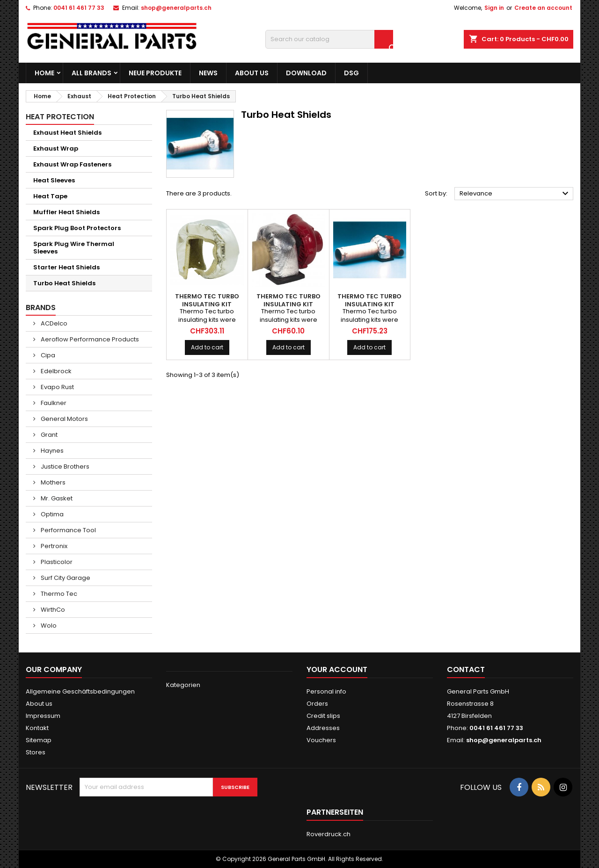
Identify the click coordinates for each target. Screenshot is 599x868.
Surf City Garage (65, 578)
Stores (36, 752)
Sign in (494, 8)
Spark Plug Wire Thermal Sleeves (74, 248)
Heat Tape (50, 196)
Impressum (43, 716)
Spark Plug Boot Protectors (77, 228)
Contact (466, 669)
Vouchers (321, 740)
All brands (91, 73)
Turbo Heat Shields (64, 283)
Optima (51, 514)
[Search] (329, 39)
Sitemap (39, 740)
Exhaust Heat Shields (67, 133)
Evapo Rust (57, 387)
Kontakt (37, 728)
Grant (48, 435)
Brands (41, 307)
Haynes (51, 451)
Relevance (515, 194)
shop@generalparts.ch (176, 8)
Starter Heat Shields (66, 267)
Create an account (543, 8)
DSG (351, 73)
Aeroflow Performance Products (89, 339)
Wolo (48, 626)
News (208, 73)
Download (306, 73)
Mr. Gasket (56, 498)
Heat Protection (60, 117)
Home (44, 73)
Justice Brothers (64, 467)
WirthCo (52, 610)
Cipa (47, 355)
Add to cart (207, 347)
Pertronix (53, 546)
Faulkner (53, 403)
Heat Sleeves (54, 180)
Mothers (52, 482)
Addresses (323, 728)
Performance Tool (68, 530)
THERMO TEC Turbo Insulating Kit (207, 300)
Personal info (326, 691)
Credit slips (323, 716)
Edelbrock (55, 371)
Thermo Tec (58, 594)
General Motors (64, 419)
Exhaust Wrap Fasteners (72, 164)
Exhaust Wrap (56, 148)
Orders (317, 704)
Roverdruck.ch (329, 834)
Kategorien (183, 685)
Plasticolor (56, 562)
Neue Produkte (155, 73)
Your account (337, 669)
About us (252, 73)
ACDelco (53, 323)
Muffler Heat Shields (66, 212)
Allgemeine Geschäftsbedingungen (80, 691)
